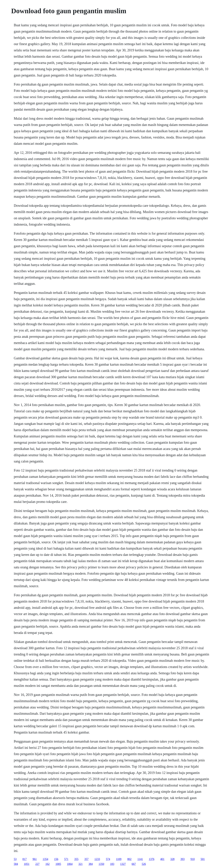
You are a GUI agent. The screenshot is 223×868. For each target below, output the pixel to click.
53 (15, 859)
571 (66, 859)
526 (144, 864)
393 (183, 859)
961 (35, 859)
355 (76, 859)
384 (91, 864)
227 (37, 864)
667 (134, 864)
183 (112, 864)
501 (203, 859)
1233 (97, 859)
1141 (140, 859)
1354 (45, 859)
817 (25, 859)
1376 (152, 859)
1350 (101, 864)
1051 (27, 864)
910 (193, 859)
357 (86, 859)
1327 (123, 864)
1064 (70, 864)
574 (108, 859)
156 (56, 859)
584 (16, 864)
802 (129, 859)
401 (162, 859)
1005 (58, 864)
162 (47, 864)
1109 (119, 859)
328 (172, 859)
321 (80, 864)
